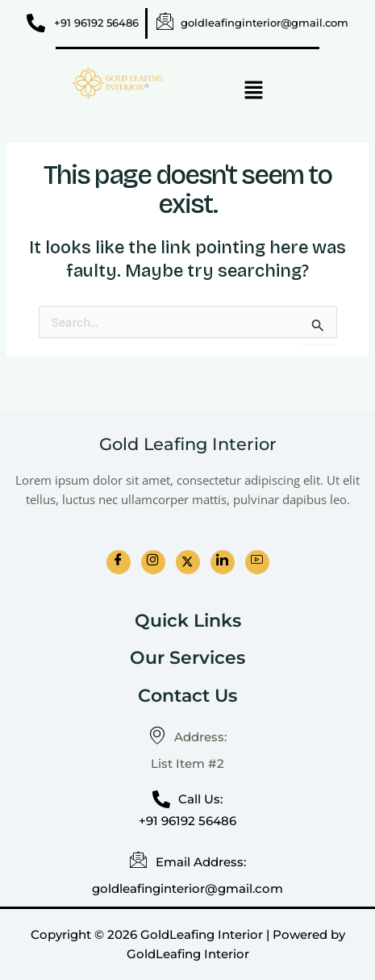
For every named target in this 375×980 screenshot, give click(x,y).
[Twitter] (188, 562)
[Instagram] (153, 562)
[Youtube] (257, 562)
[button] (254, 91)
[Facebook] (119, 562)
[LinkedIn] (223, 562)
